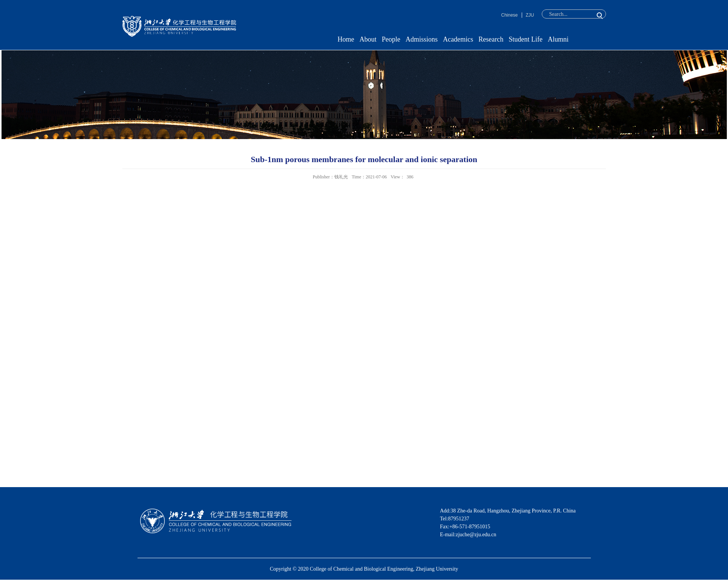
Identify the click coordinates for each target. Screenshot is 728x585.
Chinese (509, 15)
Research (491, 39)
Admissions (422, 39)
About (368, 39)
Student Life (525, 39)
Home (346, 39)
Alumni (558, 39)
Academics (458, 39)
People (391, 39)
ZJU (530, 15)
